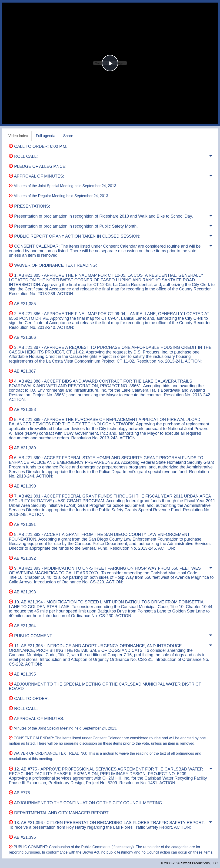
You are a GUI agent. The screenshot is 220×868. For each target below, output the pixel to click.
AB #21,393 (22, 592)
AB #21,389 (22, 448)
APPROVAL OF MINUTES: (37, 176)
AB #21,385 (22, 304)
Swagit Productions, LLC (199, 863)
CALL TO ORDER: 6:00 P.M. (38, 146)
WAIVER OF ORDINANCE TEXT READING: (53, 265)
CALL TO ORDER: (29, 699)
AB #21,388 (22, 410)
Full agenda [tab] (46, 136)
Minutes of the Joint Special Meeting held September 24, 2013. (63, 186)
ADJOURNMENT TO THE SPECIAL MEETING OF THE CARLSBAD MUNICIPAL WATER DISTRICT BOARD (105, 686)
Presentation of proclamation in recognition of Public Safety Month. (73, 226)
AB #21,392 (22, 558)
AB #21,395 (22, 674)
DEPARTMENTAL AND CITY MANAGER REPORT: (59, 813)
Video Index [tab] (18, 136)
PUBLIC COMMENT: (31, 636)
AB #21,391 (22, 525)
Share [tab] (68, 136)
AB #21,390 (22, 486)
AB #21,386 (22, 337)
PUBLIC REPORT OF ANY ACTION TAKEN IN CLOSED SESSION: (75, 236)
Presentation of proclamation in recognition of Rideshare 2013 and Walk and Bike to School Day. (101, 216)
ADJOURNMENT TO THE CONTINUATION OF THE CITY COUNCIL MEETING (85, 803)
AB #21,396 (22, 837)
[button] (211, 157)
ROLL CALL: (23, 156)
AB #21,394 (22, 626)
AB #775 (19, 793)
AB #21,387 (22, 371)
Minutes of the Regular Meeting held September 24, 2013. (59, 196)
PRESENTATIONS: (29, 206)
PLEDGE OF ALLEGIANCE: (38, 166)
